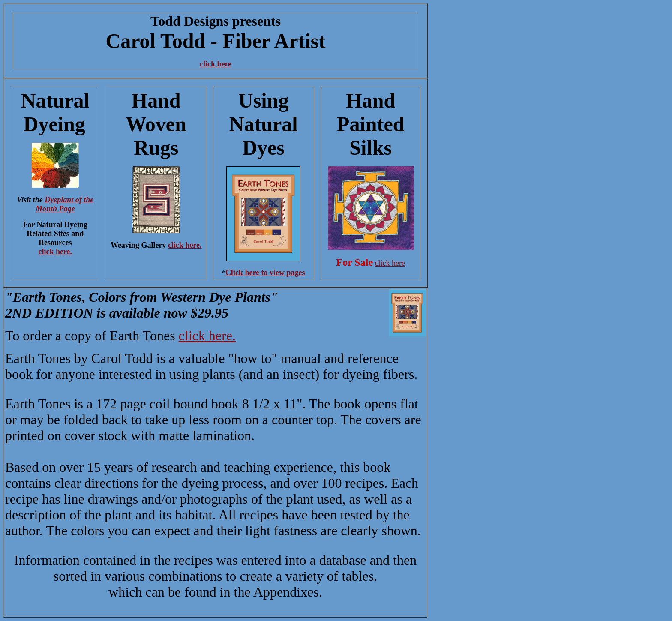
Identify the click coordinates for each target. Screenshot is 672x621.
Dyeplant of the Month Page (64, 204)
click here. (55, 252)
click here (216, 64)
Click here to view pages (265, 273)
